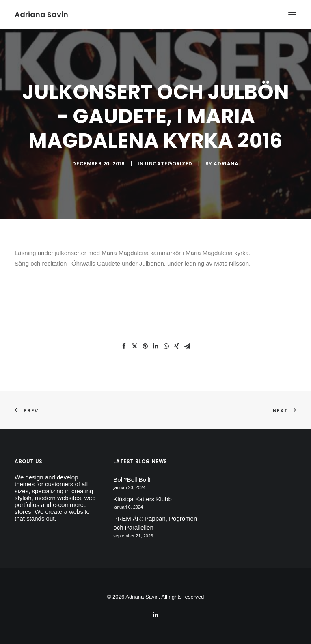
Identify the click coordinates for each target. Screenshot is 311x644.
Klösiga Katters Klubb (142, 499)
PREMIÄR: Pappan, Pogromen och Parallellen (155, 523)
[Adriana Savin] (41, 15)
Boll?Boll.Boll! (132, 480)
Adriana (226, 164)
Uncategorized (169, 164)
